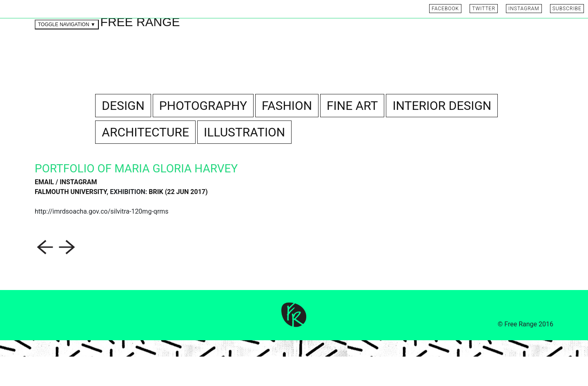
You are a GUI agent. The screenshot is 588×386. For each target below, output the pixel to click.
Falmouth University (71, 221)
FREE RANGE (140, 51)
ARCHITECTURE (145, 162)
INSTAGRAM (78, 211)
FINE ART (352, 135)
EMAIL (44, 211)
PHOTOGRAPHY (203, 135)
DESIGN (123, 135)
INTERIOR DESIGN (442, 135)
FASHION (287, 135)
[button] (46, 276)
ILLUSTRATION (244, 162)
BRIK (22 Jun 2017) (178, 221)
